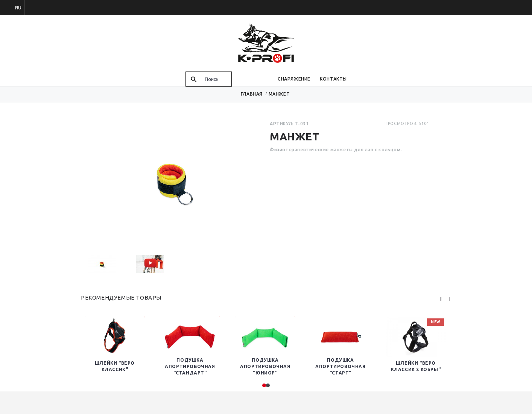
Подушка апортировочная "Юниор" (265, 366)
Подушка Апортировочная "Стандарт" (190, 366)
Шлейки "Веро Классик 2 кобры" (416, 366)
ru (18, 8)
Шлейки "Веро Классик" (115, 366)
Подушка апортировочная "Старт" (340, 366)
